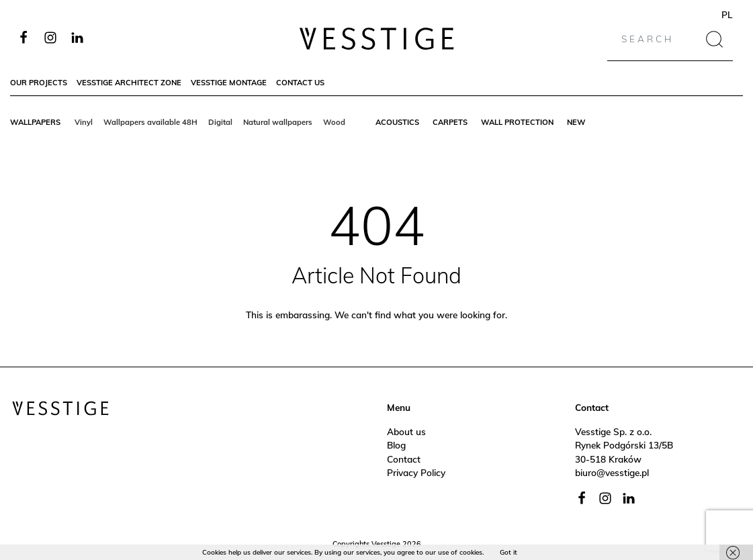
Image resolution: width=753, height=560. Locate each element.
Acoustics (397, 122)
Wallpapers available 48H (150, 122)
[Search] (657, 39)
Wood (334, 122)
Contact (404, 459)
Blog (396, 445)
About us (406, 431)
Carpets (450, 122)
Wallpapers (35, 122)
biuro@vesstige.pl (612, 472)
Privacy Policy (416, 472)
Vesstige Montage (229, 83)
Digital (220, 122)
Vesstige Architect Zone (129, 83)
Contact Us (300, 83)
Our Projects (39, 83)
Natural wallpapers (278, 122)
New (576, 122)
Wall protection (517, 122)
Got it (508, 552)
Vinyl (84, 122)
